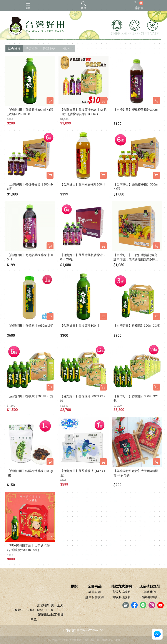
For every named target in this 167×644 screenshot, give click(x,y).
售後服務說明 (121, 597)
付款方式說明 (121, 586)
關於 (75, 586)
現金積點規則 (150, 586)
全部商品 (95, 586)
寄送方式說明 (121, 592)
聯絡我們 (150, 592)
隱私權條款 (150, 597)
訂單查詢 (95, 592)
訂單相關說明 (95, 597)
